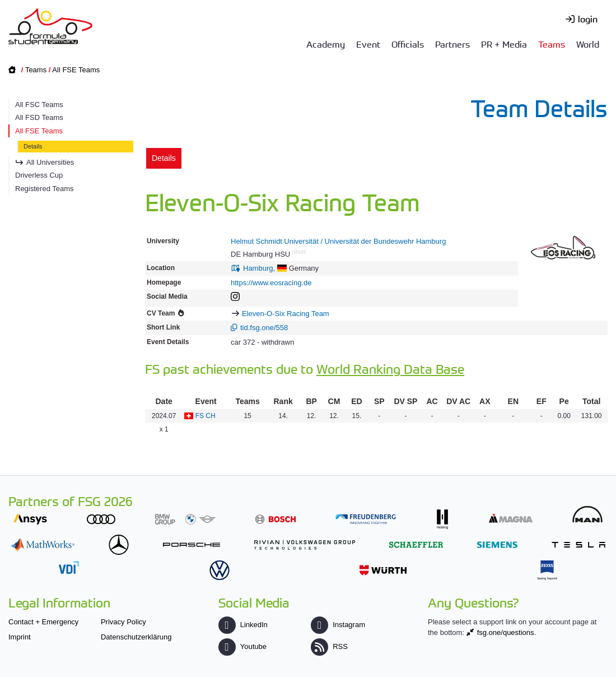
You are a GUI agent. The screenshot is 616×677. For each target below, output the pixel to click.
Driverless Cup (39, 175)
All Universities (50, 162)
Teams (552, 44)
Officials (408, 44)
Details (33, 146)
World (588, 44)
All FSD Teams (39, 117)
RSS (329, 646)
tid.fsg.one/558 (264, 328)
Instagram (338, 625)
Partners (452, 44)
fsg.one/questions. (507, 632)
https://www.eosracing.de (271, 283)
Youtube (242, 646)
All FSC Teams (39, 105)
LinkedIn (243, 625)
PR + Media (504, 44)
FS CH (206, 416)
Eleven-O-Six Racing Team (286, 314)
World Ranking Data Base (390, 368)
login (588, 18)
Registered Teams (45, 189)
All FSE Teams (76, 70)
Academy (326, 44)
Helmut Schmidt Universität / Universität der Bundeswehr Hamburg (338, 241)
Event (368, 44)
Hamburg (258, 268)
